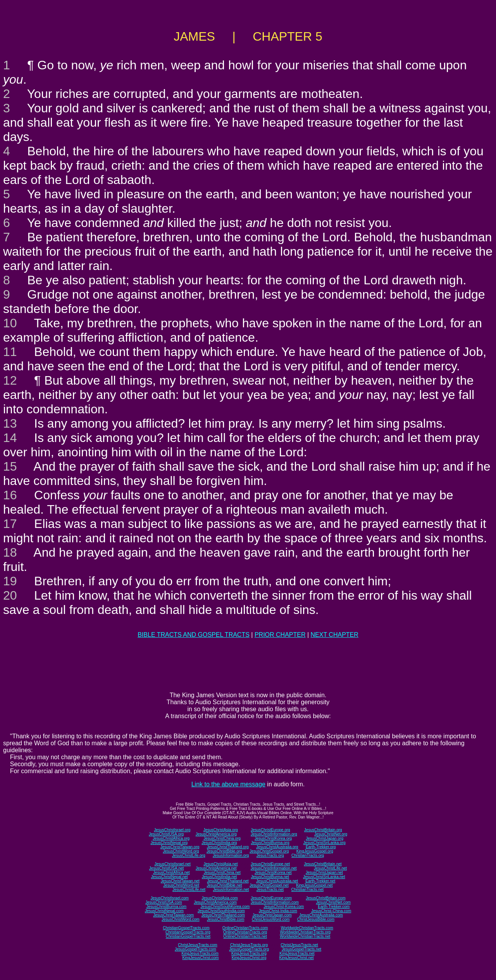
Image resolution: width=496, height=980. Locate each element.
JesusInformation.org (231, 855)
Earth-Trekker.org (321, 847)
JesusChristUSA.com (164, 902)
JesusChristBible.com (226, 919)
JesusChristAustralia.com (321, 915)
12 (10, 380)
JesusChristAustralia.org (277, 847)
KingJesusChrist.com (200, 958)
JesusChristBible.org (224, 851)
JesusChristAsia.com (220, 898)
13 (10, 423)
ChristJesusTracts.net (299, 945)
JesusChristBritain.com (325, 898)
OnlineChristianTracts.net (245, 936)
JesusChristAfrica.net (171, 873)
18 (10, 552)
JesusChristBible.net (224, 885)
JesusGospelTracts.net (301, 949)
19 (10, 581)
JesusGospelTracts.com (195, 949)
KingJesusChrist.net (297, 958)
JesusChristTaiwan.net (180, 881)
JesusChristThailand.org (228, 847)
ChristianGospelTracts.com (186, 928)
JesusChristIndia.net (220, 877)
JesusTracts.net (270, 890)
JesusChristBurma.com (166, 907)
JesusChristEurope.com (271, 898)
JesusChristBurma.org (270, 843)
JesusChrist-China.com (331, 911)
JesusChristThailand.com (223, 915)
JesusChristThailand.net (228, 881)
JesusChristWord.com (181, 919)
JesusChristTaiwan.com (173, 915)
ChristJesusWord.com (271, 919)
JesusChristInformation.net (274, 868)
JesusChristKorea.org (273, 838)
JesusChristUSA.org (166, 834)
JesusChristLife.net (330, 868)
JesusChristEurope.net (270, 864)
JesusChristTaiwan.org (180, 847)
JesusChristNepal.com (164, 911)
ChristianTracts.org (308, 855)
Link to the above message (228, 784)
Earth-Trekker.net (320, 881)
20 (10, 595)
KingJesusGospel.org (315, 851)
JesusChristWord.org (181, 851)
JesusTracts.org (270, 855)
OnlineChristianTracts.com (245, 928)
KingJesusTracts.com (200, 953)
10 (10, 323)
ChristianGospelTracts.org (188, 932)
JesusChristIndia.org (219, 843)
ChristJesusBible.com (316, 919)
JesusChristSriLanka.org (325, 843)
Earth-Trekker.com (334, 907)
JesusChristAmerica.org (216, 834)
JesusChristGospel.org (269, 851)
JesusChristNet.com (333, 902)
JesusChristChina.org (222, 838)
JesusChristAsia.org (221, 830)
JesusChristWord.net (181, 885)
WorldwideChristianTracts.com (307, 928)
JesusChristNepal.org (169, 843)
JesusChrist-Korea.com (284, 907)
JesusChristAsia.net (220, 864)
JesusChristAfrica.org (171, 838)
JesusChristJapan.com (272, 915)
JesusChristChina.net (222, 873)
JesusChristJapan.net (324, 873)
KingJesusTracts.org (249, 953)
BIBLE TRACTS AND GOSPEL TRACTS (194, 635)
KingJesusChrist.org (249, 958)
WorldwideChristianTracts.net (305, 936)
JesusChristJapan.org (325, 838)
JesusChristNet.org (331, 834)
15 (10, 466)
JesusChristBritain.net (323, 864)
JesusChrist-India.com (278, 911)
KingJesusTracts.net (297, 953)
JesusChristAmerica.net (216, 868)
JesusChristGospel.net (269, 885)
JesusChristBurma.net (270, 877)
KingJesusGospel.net (314, 885)
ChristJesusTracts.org (249, 945)
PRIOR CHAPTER (280, 635)
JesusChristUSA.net (166, 868)
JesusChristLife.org (189, 855)
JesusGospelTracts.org (249, 949)
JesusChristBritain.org (323, 830)
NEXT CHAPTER (335, 635)
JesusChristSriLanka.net (324, 877)
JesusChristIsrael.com (169, 898)
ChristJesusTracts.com (197, 945)
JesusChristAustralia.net (277, 881)
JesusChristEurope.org (270, 830)
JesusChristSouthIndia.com (221, 911)
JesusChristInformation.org (274, 834)
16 (10, 495)
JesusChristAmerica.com (215, 902)
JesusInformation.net (231, 890)
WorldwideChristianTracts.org (305, 932)
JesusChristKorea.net (273, 873)
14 (10, 438)
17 (10, 524)
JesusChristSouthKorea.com (225, 907)
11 (10, 352)
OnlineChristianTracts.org (245, 932)
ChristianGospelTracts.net (188, 936)
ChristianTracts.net (307, 890)
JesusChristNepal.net (170, 877)
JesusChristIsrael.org (172, 830)
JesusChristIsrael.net (172, 864)
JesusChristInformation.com (275, 902)
